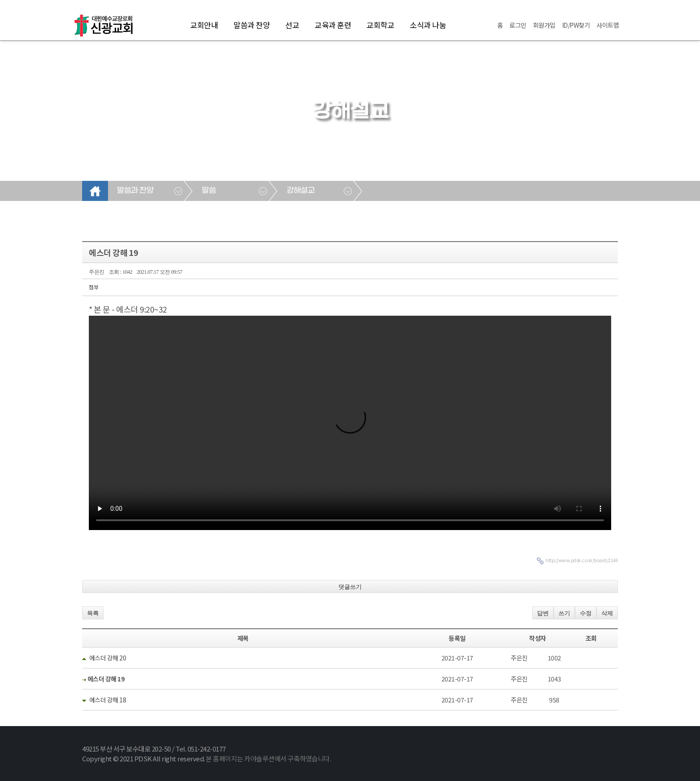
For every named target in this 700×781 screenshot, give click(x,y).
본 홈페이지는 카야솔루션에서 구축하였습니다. (268, 758)
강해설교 (300, 191)
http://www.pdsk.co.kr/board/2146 (582, 560)
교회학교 (380, 25)
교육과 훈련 (333, 25)
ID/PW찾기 (576, 25)
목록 (93, 613)
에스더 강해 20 (108, 658)
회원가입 (544, 25)
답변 (543, 613)
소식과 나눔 (428, 25)
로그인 (518, 25)
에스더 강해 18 (108, 700)
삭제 (607, 613)
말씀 (209, 191)
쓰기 (564, 613)
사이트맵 (608, 25)
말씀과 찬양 (252, 25)
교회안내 (204, 25)
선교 (292, 25)
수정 (586, 613)
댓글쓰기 (350, 587)
